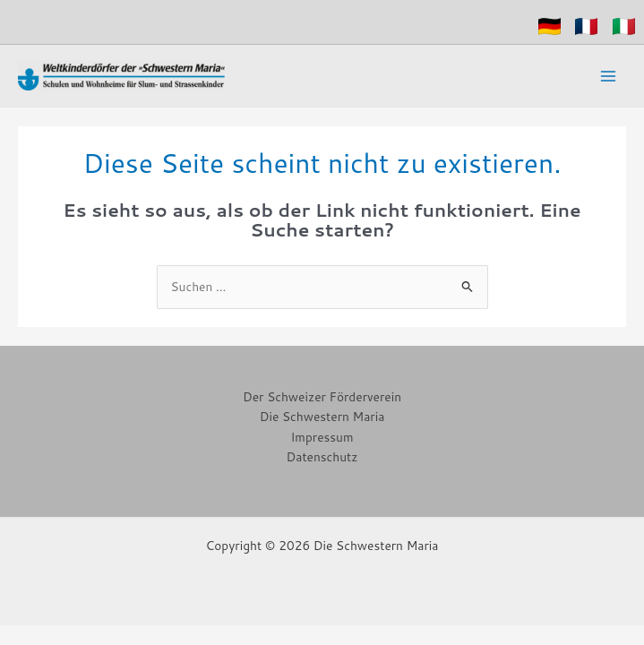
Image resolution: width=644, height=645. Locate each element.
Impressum (322, 437)
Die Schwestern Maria (322, 416)
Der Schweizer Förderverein (322, 396)
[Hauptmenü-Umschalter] (609, 76)
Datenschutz (322, 456)
